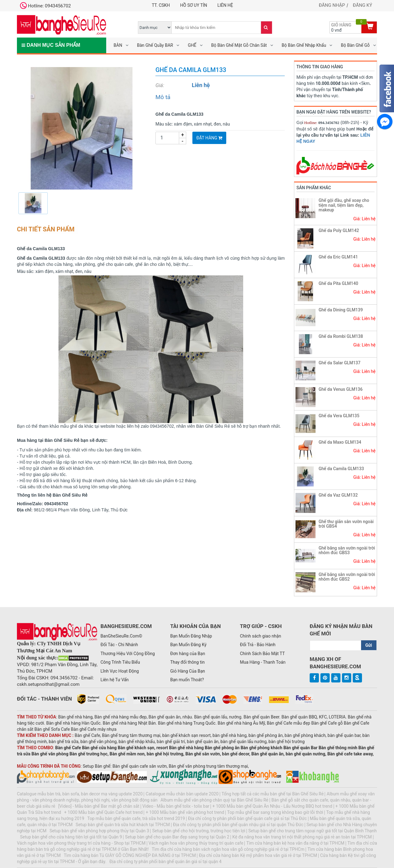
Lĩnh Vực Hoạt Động (120, 671)
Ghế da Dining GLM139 (341, 310)
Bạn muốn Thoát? (187, 680)
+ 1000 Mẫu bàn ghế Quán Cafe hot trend (103, 812)
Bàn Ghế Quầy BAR (155, 45)
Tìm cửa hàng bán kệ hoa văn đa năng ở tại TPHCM (295, 843)
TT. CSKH (161, 5)
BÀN (118, 45)
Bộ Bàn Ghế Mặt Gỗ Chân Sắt (239, 45)
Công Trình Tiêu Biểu (120, 662)
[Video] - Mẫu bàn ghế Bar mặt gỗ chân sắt (99, 806)
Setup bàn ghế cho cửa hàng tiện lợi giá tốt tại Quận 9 (71, 837)
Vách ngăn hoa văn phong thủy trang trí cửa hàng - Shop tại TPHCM (81, 843)
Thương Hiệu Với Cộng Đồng (127, 654)
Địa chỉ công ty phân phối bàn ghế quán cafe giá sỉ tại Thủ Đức (247, 818)
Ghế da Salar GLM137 (340, 363)
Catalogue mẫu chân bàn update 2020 (182, 794)
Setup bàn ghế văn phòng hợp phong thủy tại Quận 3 (99, 831)
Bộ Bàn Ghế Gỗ (355, 45)
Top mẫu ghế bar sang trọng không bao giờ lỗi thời (275, 812)
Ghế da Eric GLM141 (338, 257)
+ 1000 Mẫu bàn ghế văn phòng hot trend (185, 812)
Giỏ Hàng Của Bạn (188, 671)
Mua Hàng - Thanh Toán (263, 662)
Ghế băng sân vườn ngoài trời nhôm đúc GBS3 (347, 550)
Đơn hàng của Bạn (188, 654)
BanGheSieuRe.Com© (121, 636)
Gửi (369, 645)
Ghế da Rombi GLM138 (341, 336)
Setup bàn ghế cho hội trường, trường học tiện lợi (199, 831)
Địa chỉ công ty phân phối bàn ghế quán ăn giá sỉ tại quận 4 (165, 862)
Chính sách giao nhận (260, 636)
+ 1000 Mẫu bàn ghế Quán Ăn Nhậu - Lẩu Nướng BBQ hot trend (272, 806)
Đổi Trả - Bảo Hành (258, 645)
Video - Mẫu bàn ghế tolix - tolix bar (176, 806)
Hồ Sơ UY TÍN (193, 5)
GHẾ (192, 45)
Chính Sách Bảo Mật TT (262, 654)
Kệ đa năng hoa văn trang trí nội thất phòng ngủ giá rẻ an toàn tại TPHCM (302, 837)
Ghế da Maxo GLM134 (340, 442)
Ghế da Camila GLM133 (341, 469)
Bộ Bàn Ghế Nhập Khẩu (304, 45)
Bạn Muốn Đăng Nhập (191, 636)
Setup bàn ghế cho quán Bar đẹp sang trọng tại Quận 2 (177, 837)
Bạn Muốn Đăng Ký (188, 645)
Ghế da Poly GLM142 (339, 230)
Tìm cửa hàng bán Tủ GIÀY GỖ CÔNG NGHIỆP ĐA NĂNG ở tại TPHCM (130, 855)
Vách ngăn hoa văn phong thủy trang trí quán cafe (196, 843)
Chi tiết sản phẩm (46, 229)
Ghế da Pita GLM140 (338, 283)
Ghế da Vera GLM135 (339, 416)
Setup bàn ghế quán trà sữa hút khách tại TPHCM (123, 825)
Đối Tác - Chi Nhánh (119, 645)
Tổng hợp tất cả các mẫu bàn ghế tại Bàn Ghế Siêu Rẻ (273, 794)
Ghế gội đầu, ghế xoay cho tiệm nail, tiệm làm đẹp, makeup (344, 205)
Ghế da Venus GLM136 (341, 389)
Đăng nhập (332, 5)
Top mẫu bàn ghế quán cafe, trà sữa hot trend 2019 (136, 818)
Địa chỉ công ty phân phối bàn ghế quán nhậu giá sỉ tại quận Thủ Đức (238, 825)
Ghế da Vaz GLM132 (338, 495)
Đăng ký (362, 5)
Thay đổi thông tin (187, 662)
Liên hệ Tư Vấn (115, 680)
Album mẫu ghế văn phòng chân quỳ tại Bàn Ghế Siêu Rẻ (214, 800)
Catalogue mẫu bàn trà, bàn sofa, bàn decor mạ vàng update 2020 (80, 794)
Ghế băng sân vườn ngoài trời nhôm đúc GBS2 (347, 577)
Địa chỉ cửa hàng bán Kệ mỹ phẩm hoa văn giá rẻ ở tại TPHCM (258, 855)
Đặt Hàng (209, 138)
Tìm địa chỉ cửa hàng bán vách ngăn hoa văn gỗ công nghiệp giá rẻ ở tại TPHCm (228, 849)
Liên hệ (225, 5)
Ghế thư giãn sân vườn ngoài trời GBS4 (346, 524)
